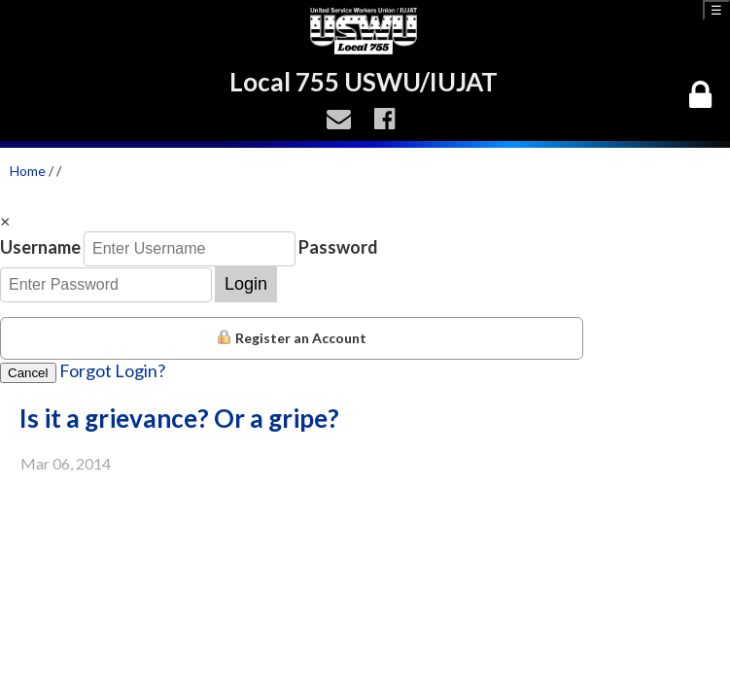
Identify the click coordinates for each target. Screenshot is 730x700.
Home (28, 171)
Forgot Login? (112, 370)
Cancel (28, 373)
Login (246, 284)
